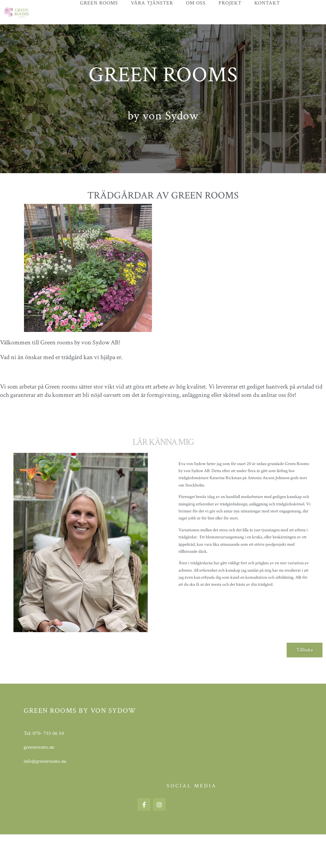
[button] (305, 650)
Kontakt (267, 3)
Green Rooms (99, 3)
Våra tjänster (152, 3)
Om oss (196, 3)
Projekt (230, 3)
